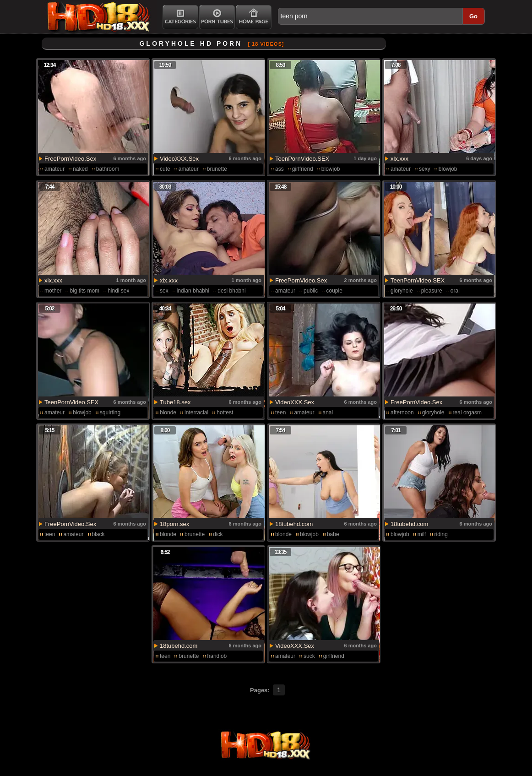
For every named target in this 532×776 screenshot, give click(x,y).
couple (334, 291)
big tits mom (84, 291)
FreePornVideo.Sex (70, 159)
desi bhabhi (231, 291)
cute (165, 169)
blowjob (331, 169)
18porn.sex (174, 524)
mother (53, 291)
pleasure (432, 291)
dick (218, 534)
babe (333, 534)
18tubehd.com (294, 524)
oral (455, 291)
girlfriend (303, 169)
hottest (225, 412)
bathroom (108, 169)
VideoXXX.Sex (179, 159)
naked (80, 169)
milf (422, 534)
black (98, 534)
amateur (54, 169)
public (311, 291)
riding (441, 534)
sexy (425, 169)
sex (164, 291)
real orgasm (467, 412)
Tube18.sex (175, 402)
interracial (196, 412)
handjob (217, 656)
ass (280, 169)
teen (280, 412)
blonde (168, 412)
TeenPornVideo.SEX (302, 159)
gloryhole (402, 291)
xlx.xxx (399, 159)
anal (328, 412)
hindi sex (118, 291)
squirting (110, 412)
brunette (217, 169)
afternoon (402, 412)
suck (309, 656)
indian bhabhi (193, 291)
